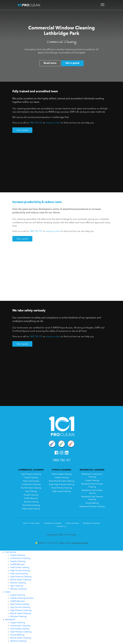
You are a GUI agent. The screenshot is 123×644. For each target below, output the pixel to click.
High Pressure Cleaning (31, 474)
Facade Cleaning (31, 494)
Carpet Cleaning (31, 477)
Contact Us (61, 526)
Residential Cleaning (91, 523)
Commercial (11, 552)
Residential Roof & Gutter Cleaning (92, 485)
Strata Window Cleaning (61, 487)
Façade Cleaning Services (22, 598)
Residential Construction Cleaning (92, 475)
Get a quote (72, 63)
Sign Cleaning (31, 491)
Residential (10, 619)
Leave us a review (80, 542)
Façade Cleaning (18, 561)
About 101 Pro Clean (31, 523)
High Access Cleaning (31, 508)
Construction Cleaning (31, 484)
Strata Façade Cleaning (62, 474)
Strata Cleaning (72, 523)
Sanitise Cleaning (31, 501)
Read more (50, 63)
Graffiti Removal (31, 498)
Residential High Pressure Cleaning (92, 498)
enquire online (53, 123)
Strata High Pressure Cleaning (61, 484)
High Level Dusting (31, 480)
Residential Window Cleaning (92, 506)
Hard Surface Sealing (31, 505)
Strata (8, 591)
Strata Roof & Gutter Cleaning (61, 480)
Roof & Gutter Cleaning (31, 487)
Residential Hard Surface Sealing (92, 491)
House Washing (92, 503)
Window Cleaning (18, 588)
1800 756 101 (36, 123)
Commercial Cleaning (53, 523)
